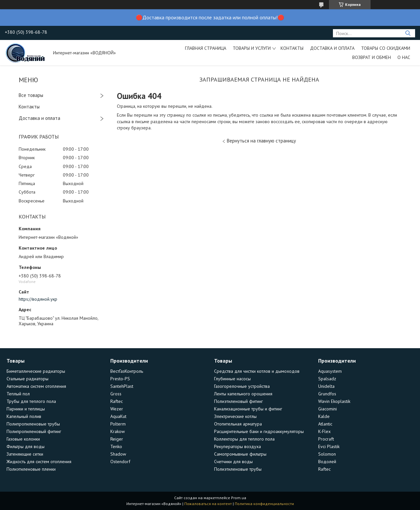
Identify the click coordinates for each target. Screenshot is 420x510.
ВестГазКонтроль (127, 371)
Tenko (116, 446)
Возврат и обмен (372, 57)
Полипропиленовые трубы (33, 424)
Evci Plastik (329, 446)
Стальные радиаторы (27, 379)
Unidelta (326, 386)
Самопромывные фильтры (240, 454)
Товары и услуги (252, 48)
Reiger (117, 439)
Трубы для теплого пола (31, 401)
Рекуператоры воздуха (237, 446)
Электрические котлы (235, 416)
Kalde (324, 416)
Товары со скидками (386, 48)
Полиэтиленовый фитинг (238, 401)
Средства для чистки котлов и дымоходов (257, 371)
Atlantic (325, 424)
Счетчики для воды (233, 462)
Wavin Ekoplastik (334, 401)
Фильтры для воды (26, 446)
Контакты (292, 48)
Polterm (118, 424)
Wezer (117, 409)
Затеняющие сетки (25, 454)
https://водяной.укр (38, 299)
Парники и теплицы (26, 409)
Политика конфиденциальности (264, 504)
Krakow (118, 431)
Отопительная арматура (238, 424)
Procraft (326, 439)
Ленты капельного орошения (243, 394)
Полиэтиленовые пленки (31, 469)
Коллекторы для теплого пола (244, 439)
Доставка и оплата (332, 48)
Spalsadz (327, 379)
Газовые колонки (23, 439)
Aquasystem (330, 371)
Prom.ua (239, 498)
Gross (116, 394)
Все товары (31, 95)
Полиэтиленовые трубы (238, 469)
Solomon (327, 454)
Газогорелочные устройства (242, 386)
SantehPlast (122, 386)
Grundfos (327, 394)
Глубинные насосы (232, 379)
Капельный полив (24, 416)
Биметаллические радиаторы (36, 371)
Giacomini (328, 409)
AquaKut (118, 416)
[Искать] (408, 33)
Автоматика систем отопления (36, 386)
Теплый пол (18, 394)
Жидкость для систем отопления (39, 462)
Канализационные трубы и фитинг (248, 409)
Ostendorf (120, 462)
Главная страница (206, 48)
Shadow (118, 454)
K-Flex (324, 431)
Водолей (327, 462)
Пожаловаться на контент (208, 504)
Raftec (117, 401)
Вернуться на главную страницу (261, 141)
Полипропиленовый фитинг (34, 431)
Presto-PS (120, 379)
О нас (404, 57)
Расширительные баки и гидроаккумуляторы (259, 431)
